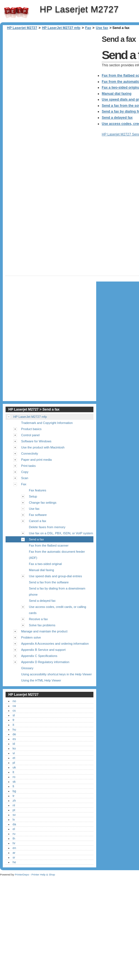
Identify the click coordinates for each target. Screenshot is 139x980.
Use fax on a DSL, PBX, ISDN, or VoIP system (61, 533)
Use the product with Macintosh (43, 447)
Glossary (27, 668)
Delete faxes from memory (47, 527)
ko (14, 748)
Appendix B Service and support (43, 650)
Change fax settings (43, 503)
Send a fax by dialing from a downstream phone (57, 591)
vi (14, 753)
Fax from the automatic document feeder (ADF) (57, 555)
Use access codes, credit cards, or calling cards (58, 610)
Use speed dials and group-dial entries (55, 576)
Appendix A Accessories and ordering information (55, 644)
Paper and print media (36, 460)
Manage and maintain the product (44, 631)
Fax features (38, 490)
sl (14, 715)
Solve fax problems (42, 625)
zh (14, 801)
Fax (88, 28)
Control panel (30, 435)
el (14, 829)
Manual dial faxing (41, 570)
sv (14, 815)
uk (14, 767)
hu (14, 729)
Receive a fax (38, 619)
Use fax (102, 28)
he (14, 862)
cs (14, 710)
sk (14, 782)
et (14, 758)
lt (13, 772)
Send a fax (36, 539)
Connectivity (30, 453)
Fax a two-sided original (45, 564)
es (14, 739)
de (14, 734)
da (14, 824)
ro (14, 777)
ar (14, 853)
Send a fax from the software (49, 582)
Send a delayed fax (42, 601)
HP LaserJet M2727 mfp (61, 28)
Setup (33, 496)
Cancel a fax (38, 521)
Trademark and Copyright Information (47, 423)
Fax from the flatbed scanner (49, 545)
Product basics (31, 429)
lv (14, 819)
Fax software (38, 515)
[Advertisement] (62, 93)
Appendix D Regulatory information (45, 662)
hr (14, 843)
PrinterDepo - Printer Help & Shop (35, 875)
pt (14, 810)
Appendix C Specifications (39, 656)
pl (14, 763)
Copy (25, 472)
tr (13, 796)
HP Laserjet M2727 (16, 13)
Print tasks (28, 466)
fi (13, 786)
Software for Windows (36, 441)
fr (13, 720)
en (14, 848)
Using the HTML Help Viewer (41, 680)
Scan (25, 478)
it (13, 725)
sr (14, 857)
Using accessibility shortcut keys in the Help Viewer (56, 674)
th (14, 838)
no (14, 701)
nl (14, 805)
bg (14, 791)
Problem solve (31, 637)
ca (14, 706)
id (14, 744)
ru (14, 834)
